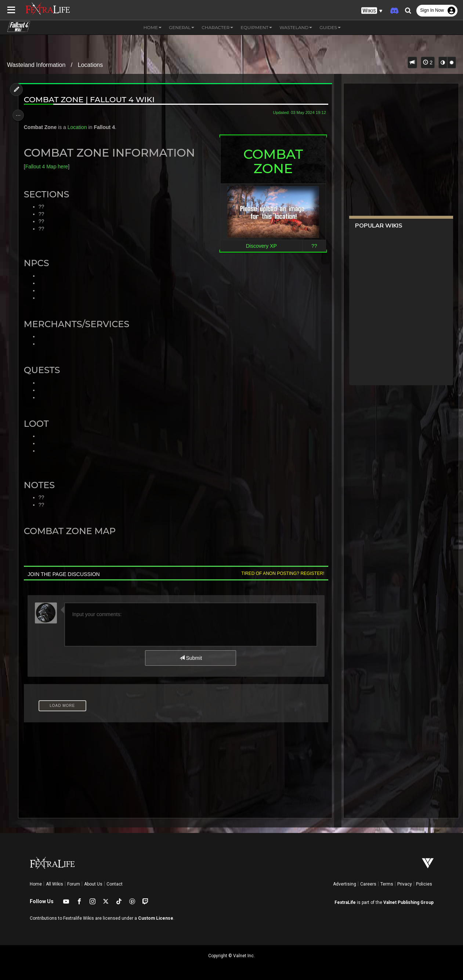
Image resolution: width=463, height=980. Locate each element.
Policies (424, 884)
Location (79, 127)
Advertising (345, 884)
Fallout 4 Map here (49, 167)
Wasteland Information (36, 65)
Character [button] (217, 27)
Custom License (156, 918)
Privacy (405, 884)
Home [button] (153, 27)
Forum (74, 884)
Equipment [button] (256, 27)
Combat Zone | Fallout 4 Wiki (91, 99)
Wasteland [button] (296, 27)
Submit (190, 658)
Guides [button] (330, 27)
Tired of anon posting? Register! (280, 573)
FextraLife (345, 902)
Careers (368, 884)
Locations (91, 65)
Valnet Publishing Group (408, 902)
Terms (387, 884)
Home (36, 884)
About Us (93, 884)
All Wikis (55, 884)
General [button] (182, 27)
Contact (115, 884)
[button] (372, 11)
